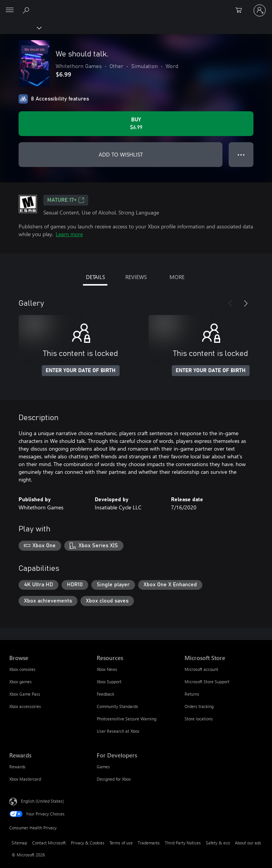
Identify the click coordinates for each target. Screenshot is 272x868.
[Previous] (230, 303)
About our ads (248, 843)
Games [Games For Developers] (103, 767)
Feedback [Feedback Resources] (105, 694)
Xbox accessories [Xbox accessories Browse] (25, 706)
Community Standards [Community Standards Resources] (117, 706)
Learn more (69, 234)
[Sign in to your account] (260, 10)
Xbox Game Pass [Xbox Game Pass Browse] (25, 694)
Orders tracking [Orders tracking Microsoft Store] (199, 706)
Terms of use (121, 843)
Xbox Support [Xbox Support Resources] (109, 682)
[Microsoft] (136, 6)
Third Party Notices (183, 843)
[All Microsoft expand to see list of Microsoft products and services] (10, 10)
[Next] (246, 303)
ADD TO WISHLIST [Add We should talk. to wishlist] (121, 154)
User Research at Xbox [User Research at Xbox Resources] (118, 731)
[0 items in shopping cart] (241, 10)
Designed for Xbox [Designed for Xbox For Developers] (114, 779)
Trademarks (149, 843)
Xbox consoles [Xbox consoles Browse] (22, 669)
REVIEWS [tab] (136, 277)
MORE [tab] (177, 277)
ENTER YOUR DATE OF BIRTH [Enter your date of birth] (81, 371)
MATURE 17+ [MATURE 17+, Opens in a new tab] (66, 200)
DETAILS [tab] (95, 277)
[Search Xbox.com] (27, 10)
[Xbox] (20, 27)
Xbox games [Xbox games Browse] (21, 682)
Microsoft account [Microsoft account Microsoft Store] (201, 669)
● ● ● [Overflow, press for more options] (241, 154)
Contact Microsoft (49, 843)
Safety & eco (218, 843)
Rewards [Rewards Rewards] (17, 767)
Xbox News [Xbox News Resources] (107, 669)
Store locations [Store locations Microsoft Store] (199, 719)
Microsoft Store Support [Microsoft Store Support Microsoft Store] (207, 682)
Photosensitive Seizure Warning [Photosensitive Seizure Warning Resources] (127, 719)
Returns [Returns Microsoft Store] (192, 694)
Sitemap (19, 843)
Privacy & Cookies (88, 843)
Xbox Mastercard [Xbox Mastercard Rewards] (25, 779)
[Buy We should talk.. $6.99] (136, 124)
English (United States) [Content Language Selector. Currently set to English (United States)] (42, 801)
